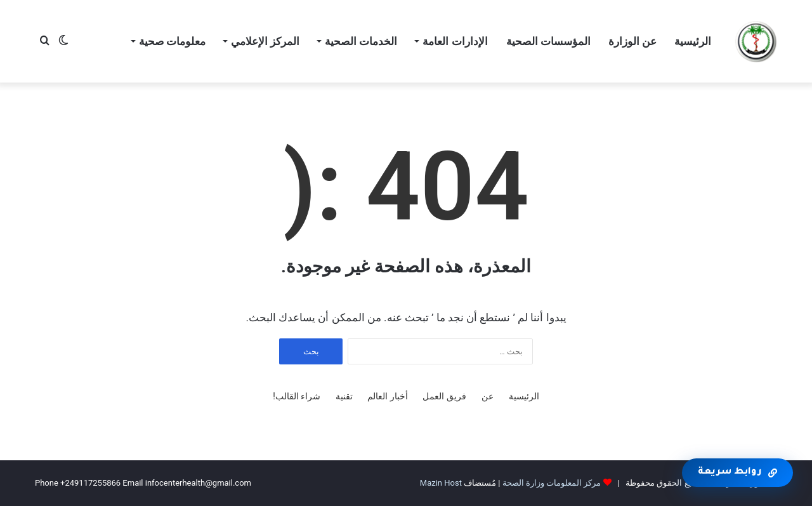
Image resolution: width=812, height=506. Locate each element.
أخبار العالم (387, 396)
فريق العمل (444, 396)
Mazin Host (441, 483)
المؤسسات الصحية (548, 41)
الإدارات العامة (455, 41)
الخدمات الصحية (361, 41)
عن (488, 396)
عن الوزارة (632, 41)
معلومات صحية (172, 41)
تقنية (344, 396)
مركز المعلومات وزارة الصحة (552, 483)
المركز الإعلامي (265, 41)
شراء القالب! (297, 396)
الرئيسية (693, 41)
